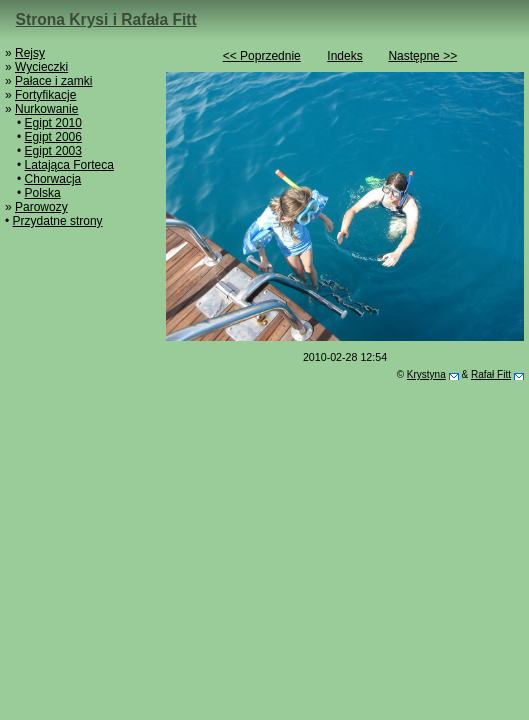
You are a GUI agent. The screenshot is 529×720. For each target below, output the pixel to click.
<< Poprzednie (262, 56)
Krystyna (426, 374)
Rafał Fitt (491, 374)
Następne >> (422, 56)
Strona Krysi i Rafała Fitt (106, 19)
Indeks (344, 56)
